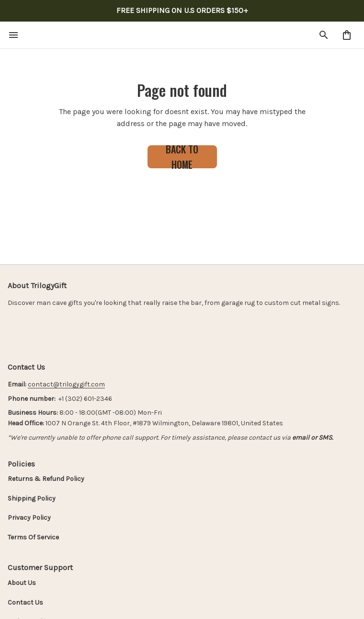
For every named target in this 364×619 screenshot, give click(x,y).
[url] (66, 385)
